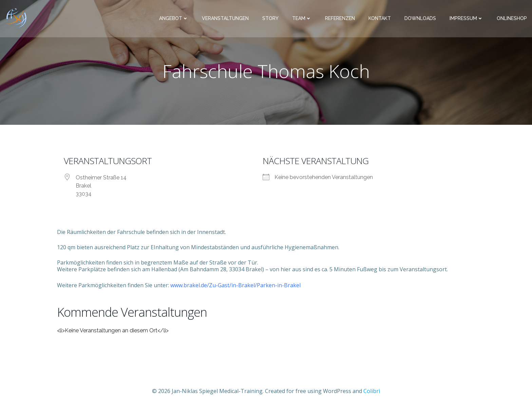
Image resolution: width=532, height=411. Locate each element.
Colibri (372, 391)
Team (302, 19)
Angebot (174, 19)
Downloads (420, 19)
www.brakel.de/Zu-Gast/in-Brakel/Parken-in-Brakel (235, 285)
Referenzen (340, 19)
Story (270, 19)
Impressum (466, 19)
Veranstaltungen (225, 19)
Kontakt (380, 19)
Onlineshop (512, 19)
